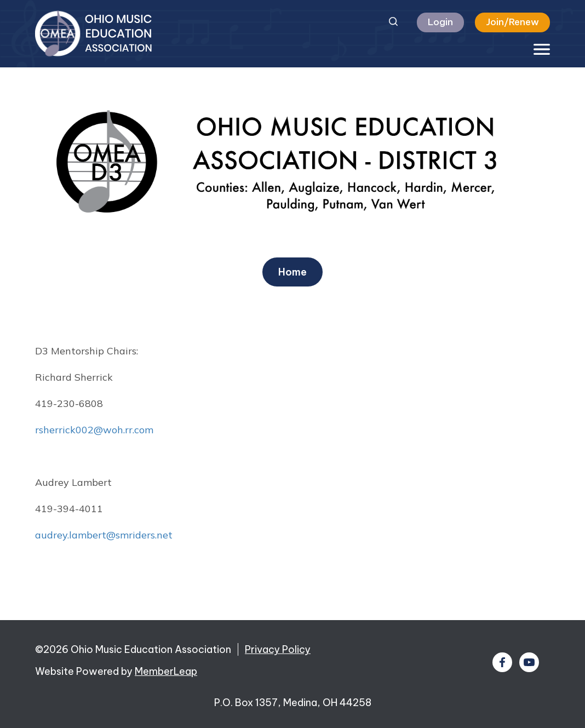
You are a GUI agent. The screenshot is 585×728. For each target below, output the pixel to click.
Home (292, 272)
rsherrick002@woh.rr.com (94, 430)
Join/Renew (512, 22)
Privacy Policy (278, 649)
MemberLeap (166, 671)
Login (440, 22)
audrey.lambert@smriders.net (104, 535)
